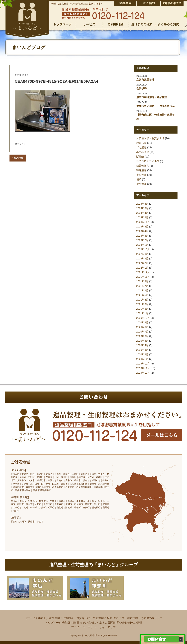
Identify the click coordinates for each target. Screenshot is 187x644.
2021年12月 (143, 272)
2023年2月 (142, 240)
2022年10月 (143, 249)
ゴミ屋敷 (141, 147)
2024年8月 (142, 208)
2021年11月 (143, 277)
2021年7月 (142, 286)
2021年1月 (142, 313)
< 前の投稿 (18, 158)
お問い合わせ (122, 623)
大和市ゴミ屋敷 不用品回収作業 (156, 106)
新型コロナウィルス (148, 161)
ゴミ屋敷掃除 (130, 618)
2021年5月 (142, 295)
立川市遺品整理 (145, 80)
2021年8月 (142, 281)
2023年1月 (142, 245)
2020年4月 (142, 345)
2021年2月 (142, 309)
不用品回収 (143, 152)
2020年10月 (143, 318)
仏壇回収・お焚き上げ (76, 618)
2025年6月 (142, 204)
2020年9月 (142, 322)
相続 (139, 179)
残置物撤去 (143, 166)
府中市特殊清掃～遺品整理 (152, 97)
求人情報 (136, 623)
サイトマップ (108, 627)
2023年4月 (142, 231)
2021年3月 (142, 304)
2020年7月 (142, 332)
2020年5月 (142, 341)
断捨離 (140, 157)
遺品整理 (141, 184)
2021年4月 (142, 300)
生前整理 (141, 175)
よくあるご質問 (103, 623)
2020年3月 (142, 350)
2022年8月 (142, 254)
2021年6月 (142, 290)
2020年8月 (142, 327)
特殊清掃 (141, 170)
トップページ (53, 623)
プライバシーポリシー (85, 627)
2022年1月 (142, 268)
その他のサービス (152, 618)
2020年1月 (142, 359)
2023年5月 (142, 227)
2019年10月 (143, 373)
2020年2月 (142, 354)
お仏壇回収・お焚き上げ (150, 138)
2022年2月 (142, 263)
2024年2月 (142, 217)
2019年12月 (143, 364)
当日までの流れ (84, 623)
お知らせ (141, 143)
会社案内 (68, 623)
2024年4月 (142, 213)
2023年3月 (142, 236)
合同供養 (142, 88)
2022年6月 (142, 259)
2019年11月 (143, 368)
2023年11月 (143, 222)
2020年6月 (142, 336)
